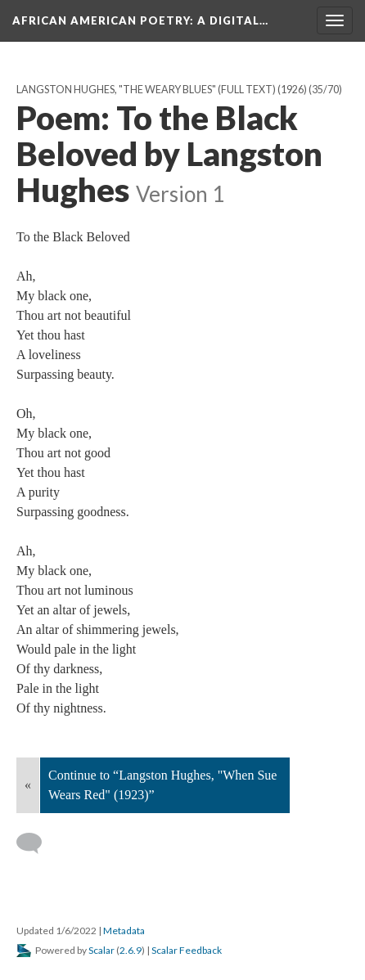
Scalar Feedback (187, 950)
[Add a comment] (36, 843)
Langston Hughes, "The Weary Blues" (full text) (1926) (162, 90)
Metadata (124, 931)
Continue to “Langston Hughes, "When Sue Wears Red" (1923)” (162, 785)
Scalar (101, 950)
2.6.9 (131, 950)
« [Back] (28, 785)
